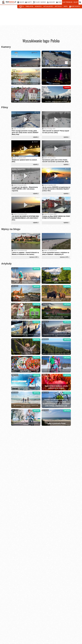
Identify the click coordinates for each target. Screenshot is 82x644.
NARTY (29, 2)
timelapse (29, 6)
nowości (38, 6)
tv (22, 7)
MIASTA (21, 2)
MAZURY (51, 2)
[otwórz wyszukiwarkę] (80, 2)
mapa (66, 6)
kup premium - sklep (70, 2)
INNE (59, 2)
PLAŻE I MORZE (39, 2)
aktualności (48, 6)
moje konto (75, 7)
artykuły (58, 6)
